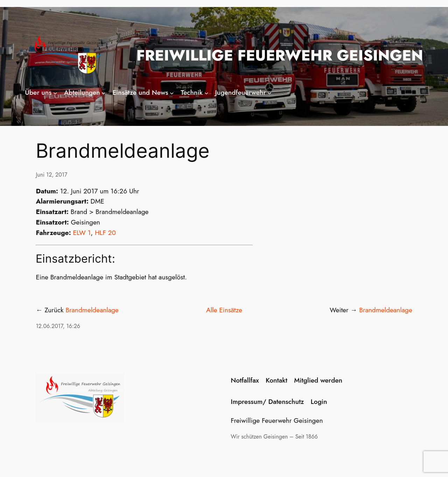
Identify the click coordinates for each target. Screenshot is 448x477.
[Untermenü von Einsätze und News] (172, 93)
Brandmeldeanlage (92, 310)
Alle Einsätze (224, 310)
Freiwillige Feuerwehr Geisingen (280, 55)
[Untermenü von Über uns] (55, 93)
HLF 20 (105, 233)
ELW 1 (82, 233)
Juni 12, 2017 (51, 175)
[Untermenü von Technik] (206, 93)
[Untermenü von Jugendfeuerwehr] (269, 93)
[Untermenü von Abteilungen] (104, 93)
